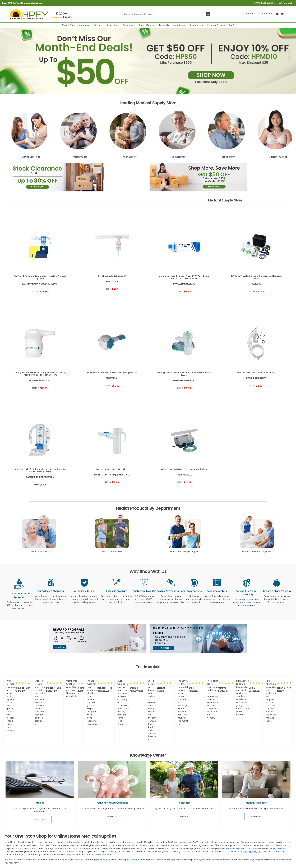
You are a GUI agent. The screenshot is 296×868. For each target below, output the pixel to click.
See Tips (184, 816)
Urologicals (85, 25)
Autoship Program (116, 591)
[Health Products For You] (29, 14)
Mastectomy (197, 25)
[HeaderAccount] (267, 14)
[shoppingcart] (282, 14)
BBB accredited (278, 848)
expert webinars (131, 860)
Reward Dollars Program (277, 591)
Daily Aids (164, 25)
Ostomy (98, 25)
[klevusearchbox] (208, 14)
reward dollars (235, 848)
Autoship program (252, 852)
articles (106, 860)
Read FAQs (112, 816)
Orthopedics (129, 25)
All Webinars (256, 816)
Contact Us (250, 14)
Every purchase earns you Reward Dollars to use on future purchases (277, 601)
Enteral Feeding (147, 25)
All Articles (40, 820)
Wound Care (69, 25)
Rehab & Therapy (216, 25)
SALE (232, 25)
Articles (40, 803)
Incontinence (179, 25)
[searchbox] (166, 14)
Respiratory (112, 25)
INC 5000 (194, 842)
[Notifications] (277, 14)
